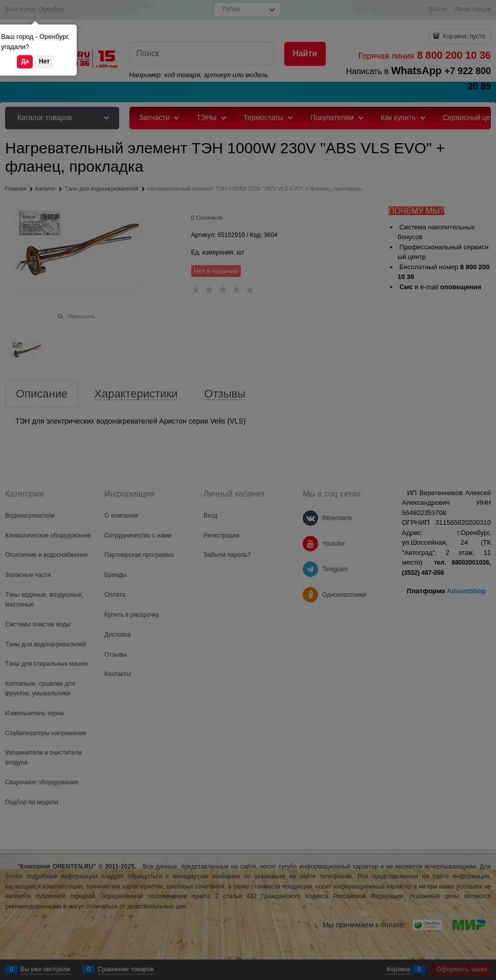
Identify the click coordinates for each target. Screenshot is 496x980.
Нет (44, 61)
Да (25, 61)
